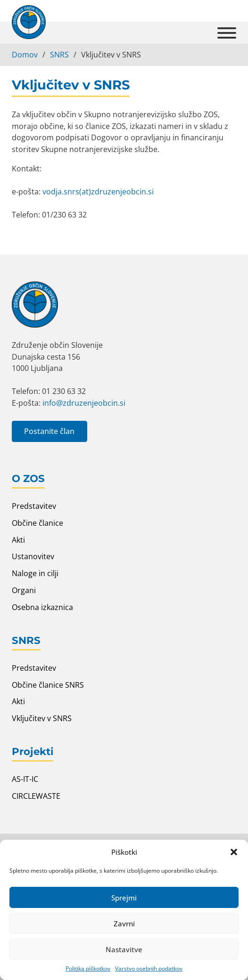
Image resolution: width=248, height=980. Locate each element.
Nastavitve (124, 949)
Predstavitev (34, 506)
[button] (234, 852)
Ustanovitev (33, 556)
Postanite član (49, 431)
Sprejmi (124, 898)
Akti (18, 540)
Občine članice (37, 523)
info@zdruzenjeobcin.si (84, 403)
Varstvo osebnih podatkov (149, 968)
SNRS (59, 54)
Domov (25, 54)
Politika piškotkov (88, 968)
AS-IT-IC (25, 779)
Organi (24, 590)
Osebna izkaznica (42, 607)
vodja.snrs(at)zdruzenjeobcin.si (98, 191)
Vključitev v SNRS (42, 718)
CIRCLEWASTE (36, 796)
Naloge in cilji (35, 573)
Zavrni (124, 924)
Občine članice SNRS (48, 685)
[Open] (227, 32)
